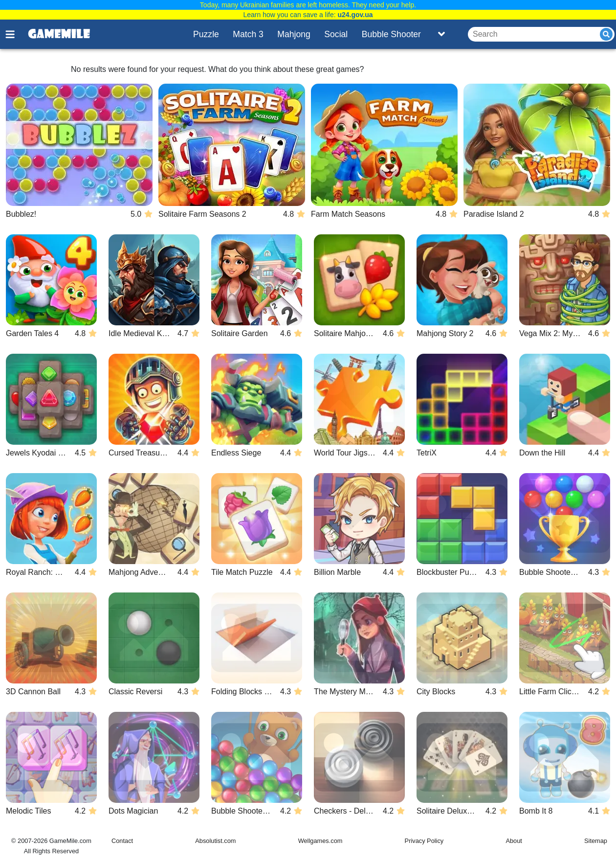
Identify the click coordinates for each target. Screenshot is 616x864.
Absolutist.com (215, 841)
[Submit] (606, 34)
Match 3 (248, 34)
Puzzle (206, 34)
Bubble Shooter (391, 34)
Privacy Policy (424, 841)
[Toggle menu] (16, 34)
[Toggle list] (441, 34)
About (514, 841)
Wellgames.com (320, 841)
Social (336, 34)
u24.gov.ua (355, 15)
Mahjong (294, 34)
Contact (122, 841)
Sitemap (596, 841)
